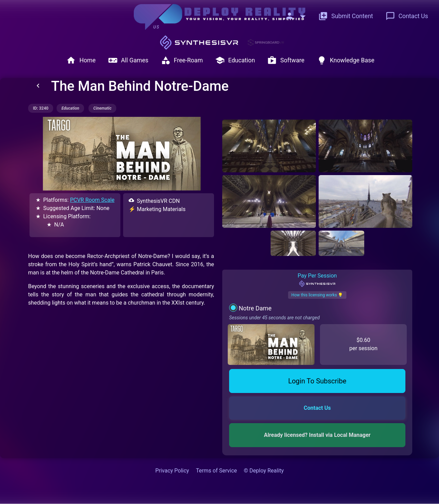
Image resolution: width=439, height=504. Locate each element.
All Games (128, 60)
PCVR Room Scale (92, 200)
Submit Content (346, 16)
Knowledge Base (346, 60)
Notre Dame (255, 308)
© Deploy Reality (264, 471)
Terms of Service (216, 471)
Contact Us (407, 16)
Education (235, 60)
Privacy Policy (172, 471)
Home (81, 60)
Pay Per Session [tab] (317, 280)
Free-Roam (182, 60)
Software (286, 60)
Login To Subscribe (317, 381)
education (70, 108)
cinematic (102, 108)
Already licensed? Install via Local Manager (317, 435)
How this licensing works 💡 (317, 295)
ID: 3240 (41, 108)
